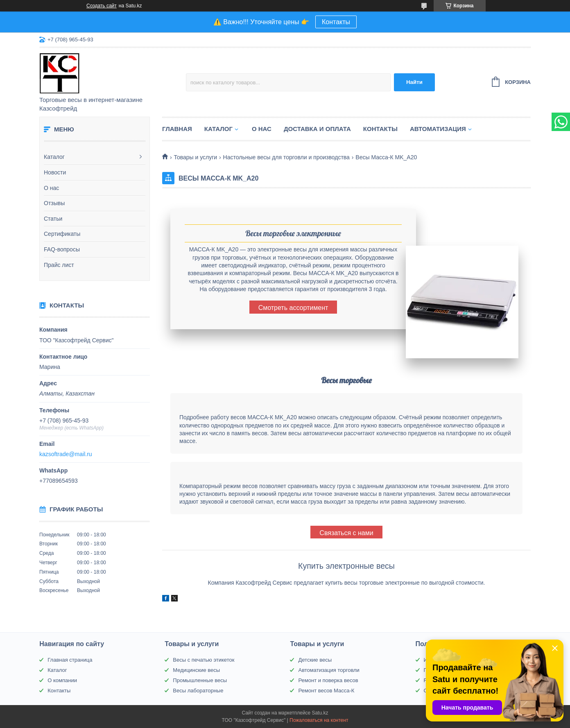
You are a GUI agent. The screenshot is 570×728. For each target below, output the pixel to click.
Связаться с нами (346, 533)
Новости (55, 172)
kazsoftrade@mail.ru (66, 454)
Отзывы (54, 203)
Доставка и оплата (317, 129)
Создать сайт (102, 6)
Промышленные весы (200, 680)
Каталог (54, 157)
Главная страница (70, 660)
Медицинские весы (196, 670)
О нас (51, 188)
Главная (177, 129)
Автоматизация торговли (329, 670)
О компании (62, 680)
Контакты (336, 22)
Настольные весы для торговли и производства (286, 157)
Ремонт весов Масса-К (326, 691)
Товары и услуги (195, 157)
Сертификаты (62, 234)
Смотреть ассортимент (293, 308)
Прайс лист (59, 265)
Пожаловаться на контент (319, 720)
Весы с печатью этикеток (204, 660)
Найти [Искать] (414, 82)
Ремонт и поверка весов (328, 680)
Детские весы (315, 660)
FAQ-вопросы (62, 249)
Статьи (53, 219)
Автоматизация (438, 129)
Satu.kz (320, 713)
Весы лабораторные (198, 691)
